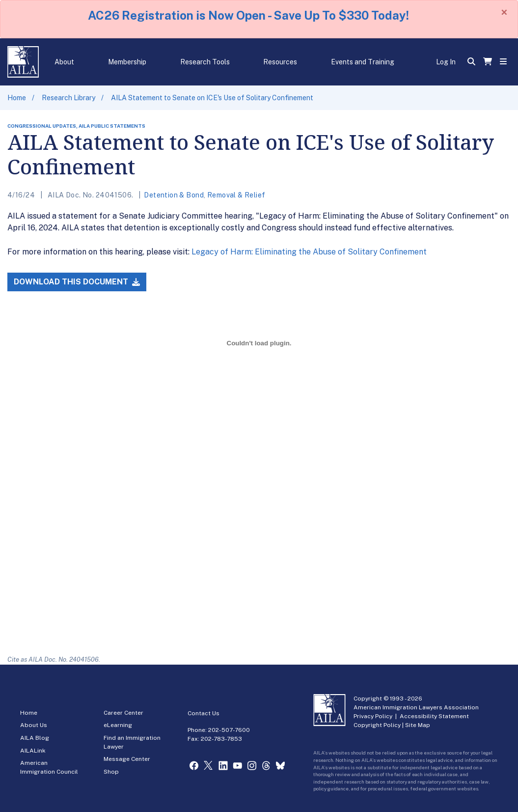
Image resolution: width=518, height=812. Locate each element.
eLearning (118, 725)
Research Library (68, 98)
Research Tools (205, 62)
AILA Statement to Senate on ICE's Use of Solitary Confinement (212, 98)
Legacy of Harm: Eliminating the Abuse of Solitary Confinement (309, 252)
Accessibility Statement (434, 716)
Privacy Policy (373, 716)
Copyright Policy (377, 725)
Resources (280, 62)
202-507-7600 (229, 730)
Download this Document (77, 282)
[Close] (504, 12)
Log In (446, 62)
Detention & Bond (174, 195)
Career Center (123, 713)
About (64, 62)
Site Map (418, 725)
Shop (111, 772)
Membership (127, 62)
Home (17, 98)
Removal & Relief (236, 195)
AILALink (33, 751)
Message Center (127, 759)
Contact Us (204, 713)
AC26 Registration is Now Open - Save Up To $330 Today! (248, 15)
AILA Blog (35, 738)
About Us (34, 725)
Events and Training (363, 62)
